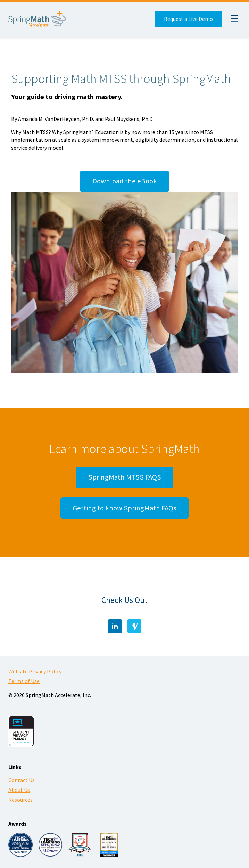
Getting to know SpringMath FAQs (124, 508)
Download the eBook (125, 181)
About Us (19, 790)
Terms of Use (24, 681)
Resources (20, 800)
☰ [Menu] (234, 19)
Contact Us (22, 780)
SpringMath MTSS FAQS (125, 477)
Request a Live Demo (188, 19)
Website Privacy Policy (35, 671)
